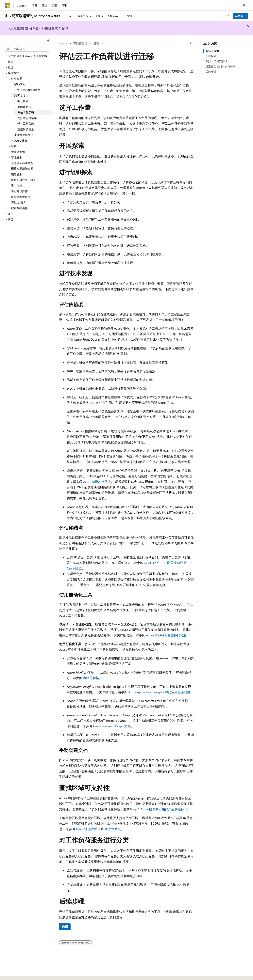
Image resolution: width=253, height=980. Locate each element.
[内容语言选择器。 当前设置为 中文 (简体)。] (16, 973)
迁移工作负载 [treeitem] (26, 124)
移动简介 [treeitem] (20, 84)
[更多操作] (190, 44)
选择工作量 (212, 51)
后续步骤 (211, 72)
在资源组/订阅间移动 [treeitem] (27, 90)
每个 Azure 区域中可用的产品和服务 (159, 809)
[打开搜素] (244, 5)
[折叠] (48, 40)
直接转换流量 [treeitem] (26, 129)
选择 (65, 927)
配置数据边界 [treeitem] (19, 208)
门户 (226, 16)
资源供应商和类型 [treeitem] (22, 163)
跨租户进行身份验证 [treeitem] (24, 180)
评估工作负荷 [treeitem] (26, 112)
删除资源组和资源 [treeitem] (22, 169)
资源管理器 (80, 43)
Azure (63, 43)
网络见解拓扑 (93, 678)
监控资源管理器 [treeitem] (21, 197)
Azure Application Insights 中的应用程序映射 (159, 692)
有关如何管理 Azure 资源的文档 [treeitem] (27, 56)
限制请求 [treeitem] (17, 186)
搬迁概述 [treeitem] (23, 101)
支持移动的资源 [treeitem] (24, 135)
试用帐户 (241, 16)
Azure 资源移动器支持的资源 (166, 635)
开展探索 (211, 56)
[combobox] (27, 49)
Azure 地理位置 (86, 829)
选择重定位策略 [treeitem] (27, 118)
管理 (96, 43)
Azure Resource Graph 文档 (112, 726)
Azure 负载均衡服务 (97, 482)
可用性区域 (113, 829)
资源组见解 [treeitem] (18, 202)
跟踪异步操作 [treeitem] (19, 191)
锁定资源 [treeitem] (17, 174)
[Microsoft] (7, 5)
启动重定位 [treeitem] (24, 107)
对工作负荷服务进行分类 (221, 66)
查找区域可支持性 (216, 61)
